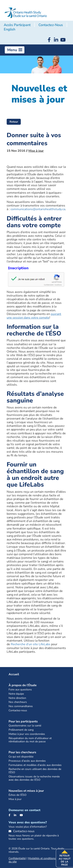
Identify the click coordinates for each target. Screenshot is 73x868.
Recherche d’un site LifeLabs (31, 644)
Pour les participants (23, 721)
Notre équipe (16, 694)
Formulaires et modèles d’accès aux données (35, 765)
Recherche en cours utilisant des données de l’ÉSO (35, 771)
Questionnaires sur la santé (25, 726)
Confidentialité (17, 858)
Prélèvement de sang (21, 730)
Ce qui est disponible (21, 757)
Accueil (14, 674)
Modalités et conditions (42, 858)
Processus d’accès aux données (27, 761)
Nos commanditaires (21, 706)
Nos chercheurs (18, 702)
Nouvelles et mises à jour (26, 791)
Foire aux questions (20, 690)
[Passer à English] (10, 30)
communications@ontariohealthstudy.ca (38, 209)
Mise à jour (36, 151)
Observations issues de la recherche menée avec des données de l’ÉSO (34, 778)
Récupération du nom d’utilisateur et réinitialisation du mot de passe (30, 740)
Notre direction (17, 698)
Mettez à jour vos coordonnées (27, 734)
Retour (14, 122)
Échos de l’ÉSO (18, 795)
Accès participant (17, 25)
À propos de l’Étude (23, 685)
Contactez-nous (51, 25)
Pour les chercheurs (22, 752)
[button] (15, 50)
